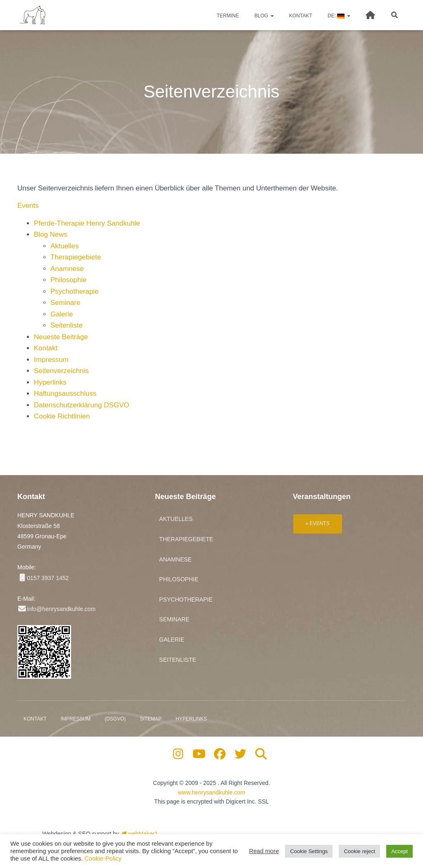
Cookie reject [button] (359, 851)
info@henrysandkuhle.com (56, 609)
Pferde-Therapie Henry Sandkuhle (87, 223)
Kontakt (300, 16)
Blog (264, 16)
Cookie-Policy (103, 858)
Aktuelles (65, 246)
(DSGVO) (115, 719)
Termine (227, 16)
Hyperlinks (50, 382)
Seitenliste (67, 325)
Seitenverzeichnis (61, 371)
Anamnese (67, 269)
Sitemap (151, 719)
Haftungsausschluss (65, 394)
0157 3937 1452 (43, 578)
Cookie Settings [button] (309, 851)
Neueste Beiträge (61, 337)
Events (28, 206)
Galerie (62, 314)
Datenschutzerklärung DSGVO (82, 405)
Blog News (51, 234)
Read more (264, 851)
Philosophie (69, 280)
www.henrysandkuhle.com (212, 792)
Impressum (51, 360)
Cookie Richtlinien (62, 416)
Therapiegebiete (76, 257)
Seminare (65, 303)
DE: (338, 16)
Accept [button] (399, 851)
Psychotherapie (75, 291)
